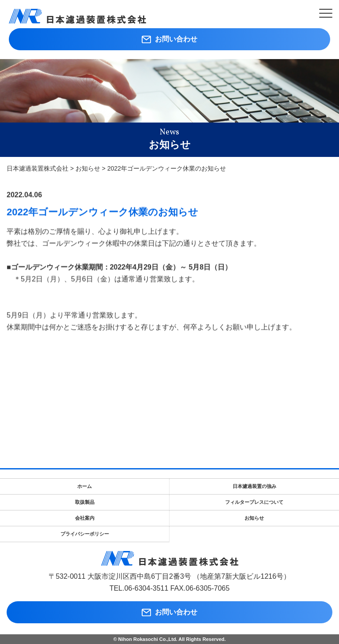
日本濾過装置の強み (254, 486)
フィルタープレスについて (254, 502)
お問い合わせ (169, 39)
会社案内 (85, 518)
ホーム (85, 486)
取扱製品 (85, 502)
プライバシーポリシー (85, 534)
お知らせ (254, 518)
